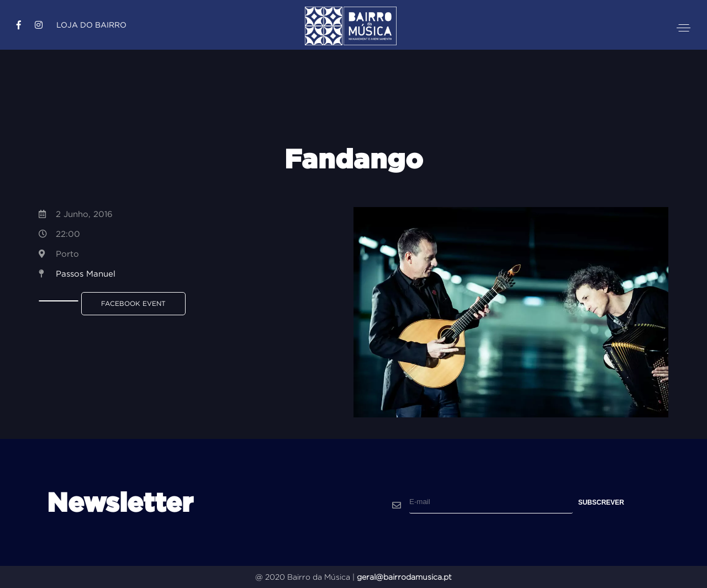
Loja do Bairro (91, 25)
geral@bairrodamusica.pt (404, 577)
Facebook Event (133, 303)
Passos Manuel (86, 274)
